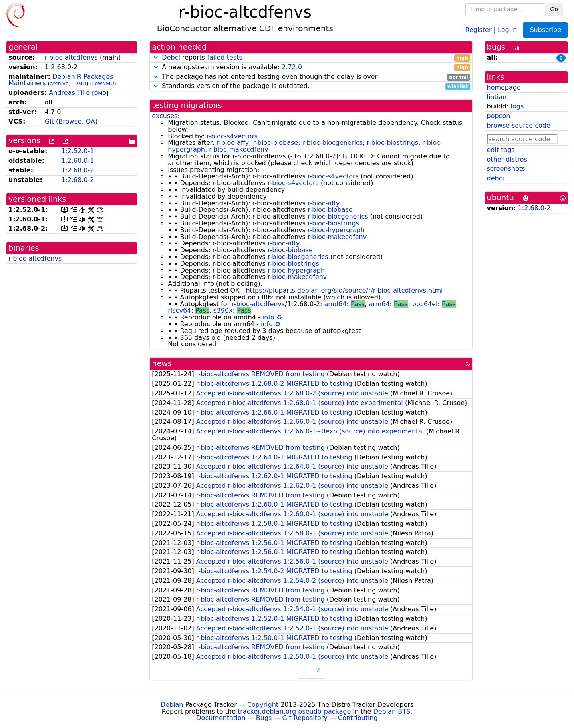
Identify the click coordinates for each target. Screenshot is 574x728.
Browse (70, 121)
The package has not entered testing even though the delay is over (311, 77)
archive (59, 83)
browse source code (519, 125)
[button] (156, 57)
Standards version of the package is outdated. (311, 86)
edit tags (501, 150)
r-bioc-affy (233, 143)
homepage (504, 87)
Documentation (221, 718)
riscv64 (179, 310)
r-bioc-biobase (275, 143)
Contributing (358, 718)
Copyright (263, 705)
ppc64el (425, 304)
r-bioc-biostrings (392, 143)
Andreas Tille (69, 93)
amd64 (336, 304)
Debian (172, 705)
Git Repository (305, 718)
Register (479, 29)
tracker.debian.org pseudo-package (294, 711)
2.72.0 (292, 67)
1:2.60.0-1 (77, 161)
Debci (171, 57)
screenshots (506, 169)
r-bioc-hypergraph (336, 230)
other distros (507, 159)
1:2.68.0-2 (77, 170)
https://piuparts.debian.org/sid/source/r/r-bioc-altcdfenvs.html (344, 290)
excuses (165, 116)
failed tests (224, 57)
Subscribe (545, 30)
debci (496, 178)
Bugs (264, 718)
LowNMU (103, 83)
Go (554, 9)
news (162, 364)
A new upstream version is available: (311, 67)
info (268, 317)
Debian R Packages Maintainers (61, 80)
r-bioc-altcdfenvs (71, 57)
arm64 (379, 304)
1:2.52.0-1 (77, 151)
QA (91, 121)
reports (311, 58)
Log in (507, 29)
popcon (499, 116)
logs (517, 106)
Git (49, 121)
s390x (223, 310)
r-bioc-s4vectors (232, 136)
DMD (80, 83)
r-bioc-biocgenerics (332, 143)
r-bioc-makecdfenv (238, 149)
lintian (497, 97)
